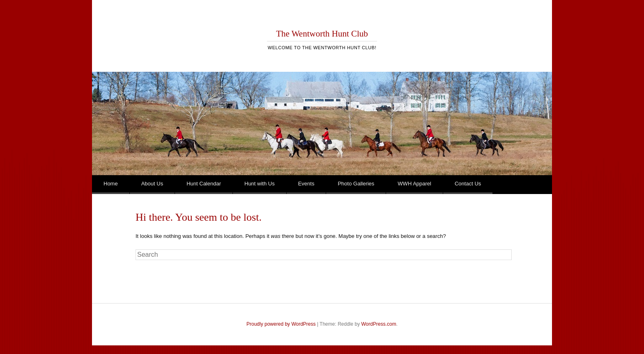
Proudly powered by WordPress (281, 324)
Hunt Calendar (204, 184)
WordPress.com (379, 324)
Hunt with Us (260, 184)
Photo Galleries (356, 184)
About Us (152, 184)
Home (111, 184)
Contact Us (468, 184)
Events (306, 184)
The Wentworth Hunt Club (322, 34)
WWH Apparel (414, 184)
